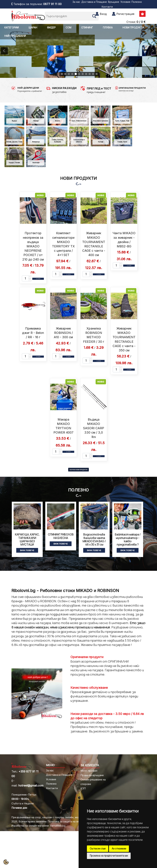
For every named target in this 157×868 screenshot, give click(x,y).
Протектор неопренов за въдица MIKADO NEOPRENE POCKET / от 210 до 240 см (33, 246)
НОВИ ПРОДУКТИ (133, 27)
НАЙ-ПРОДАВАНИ (15, 36)
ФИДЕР (51, 27)
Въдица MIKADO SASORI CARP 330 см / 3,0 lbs (94, 428)
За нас (76, 2)
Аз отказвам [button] (119, 849)
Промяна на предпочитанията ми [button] (109, 856)
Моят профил (89, 771)
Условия (125, 2)
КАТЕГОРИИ (12, 27)
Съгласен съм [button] (98, 849)
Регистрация (125, 14)
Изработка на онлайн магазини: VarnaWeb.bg (38, 826)
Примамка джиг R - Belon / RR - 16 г (33, 333)
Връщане (114, 2)
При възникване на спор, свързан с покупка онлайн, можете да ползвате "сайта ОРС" (64, 817)
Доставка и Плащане (94, 2)
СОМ (68, 27)
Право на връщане (92, 775)
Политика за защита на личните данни (71, 821)
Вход (103, 14)
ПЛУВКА (108, 27)
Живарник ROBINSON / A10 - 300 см (63, 333)
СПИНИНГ (87, 27)
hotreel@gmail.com (31, 785)
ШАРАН (33, 27)
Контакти (107, 7)
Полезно (137, 2)
